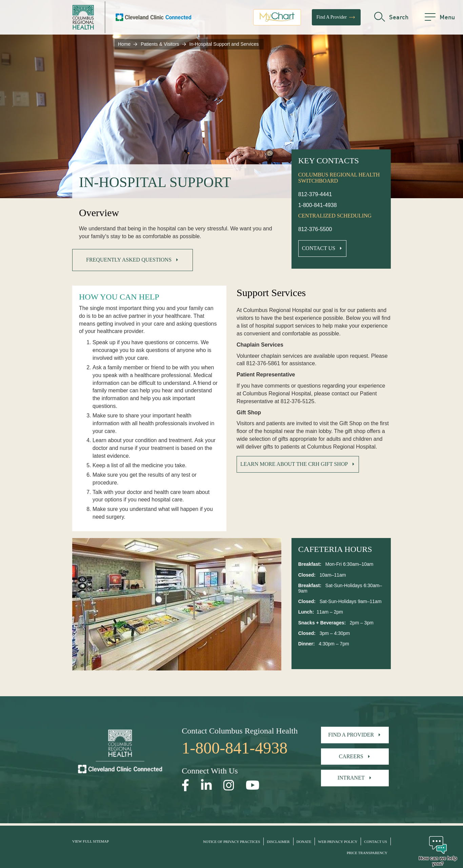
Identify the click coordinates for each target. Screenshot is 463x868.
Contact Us (319, 248)
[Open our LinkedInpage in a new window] (206, 786)
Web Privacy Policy (338, 842)
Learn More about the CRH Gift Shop (294, 464)
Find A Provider (336, 19)
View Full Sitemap (90, 841)
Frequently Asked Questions (129, 260)
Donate (304, 842)
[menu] (440, 19)
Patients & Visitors (160, 44)
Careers (351, 756)
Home (124, 44)
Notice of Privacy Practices (231, 842)
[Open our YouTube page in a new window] (253, 786)
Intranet (351, 778)
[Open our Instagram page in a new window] (229, 786)
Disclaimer (278, 842)
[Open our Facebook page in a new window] (186, 786)
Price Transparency (367, 853)
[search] (391, 19)
